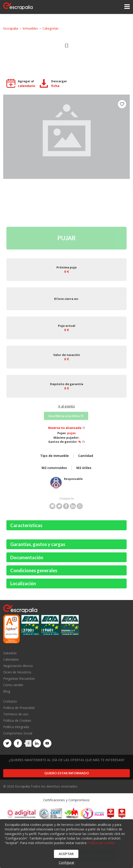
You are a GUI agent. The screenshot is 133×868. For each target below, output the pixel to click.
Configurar (66, 862)
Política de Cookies (17, 720)
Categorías (51, 28)
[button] (52, 506)
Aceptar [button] (66, 854)
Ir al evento (67, 406)
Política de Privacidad (19, 708)
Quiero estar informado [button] (67, 773)
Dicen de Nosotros (17, 672)
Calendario (11, 659)
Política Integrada (16, 727)
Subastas (10, 653)
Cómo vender (13, 685)
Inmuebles (30, 28)
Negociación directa (18, 666)
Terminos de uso (16, 714)
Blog (7, 691)
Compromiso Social (18, 733)
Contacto (10, 702)
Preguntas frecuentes (19, 679)
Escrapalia (11, 28)
